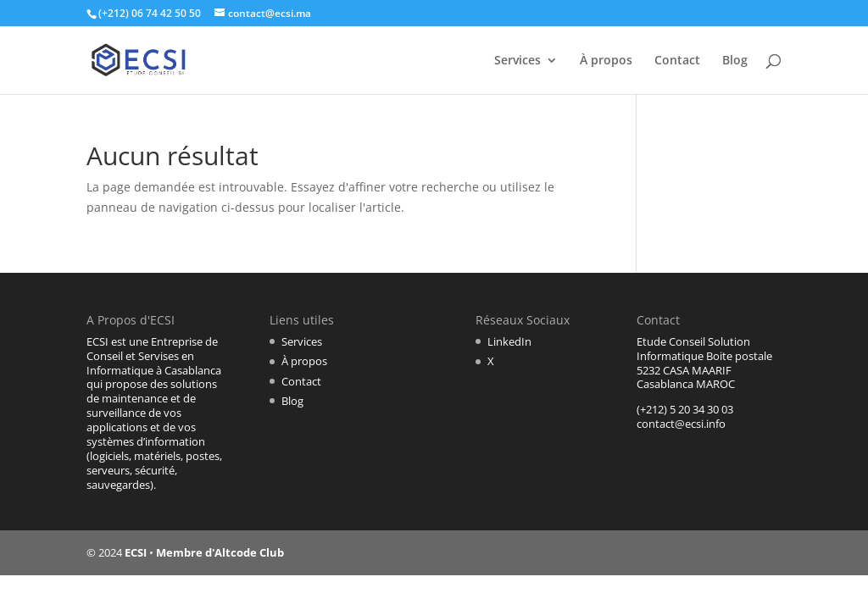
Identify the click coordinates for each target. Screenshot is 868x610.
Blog (735, 61)
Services (517, 61)
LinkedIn (509, 341)
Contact (677, 61)
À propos (606, 61)
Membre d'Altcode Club (220, 552)
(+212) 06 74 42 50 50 (150, 13)
